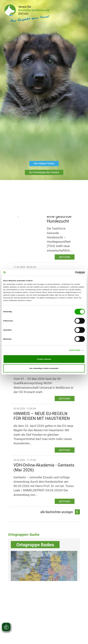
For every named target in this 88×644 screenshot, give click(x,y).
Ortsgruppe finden (35, 545)
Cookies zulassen (44, 359)
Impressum (55, 531)
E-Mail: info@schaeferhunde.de (56, 524)
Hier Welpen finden (44, 163)
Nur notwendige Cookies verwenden (44, 368)
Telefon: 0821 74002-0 (28, 524)
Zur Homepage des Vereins (44, 172)
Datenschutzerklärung (38, 531)
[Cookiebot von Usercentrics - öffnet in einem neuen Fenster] (69, 273)
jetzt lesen (65, 257)
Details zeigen (75, 350)
